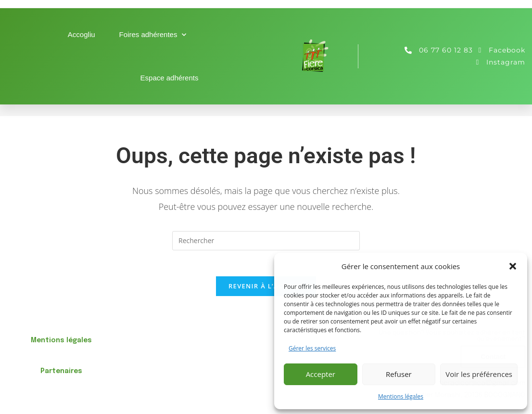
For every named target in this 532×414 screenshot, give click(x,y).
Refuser (399, 374)
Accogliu (82, 34)
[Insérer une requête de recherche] (266, 241)
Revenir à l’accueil (266, 289)
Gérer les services (312, 348)
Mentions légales (401, 396)
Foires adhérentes (153, 35)
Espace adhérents (170, 78)
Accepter (321, 374)
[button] (513, 266)
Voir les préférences (479, 374)
